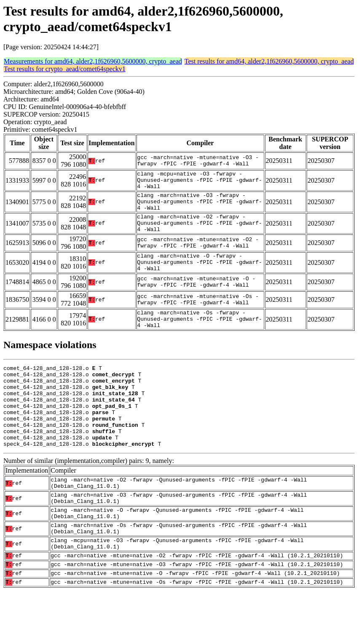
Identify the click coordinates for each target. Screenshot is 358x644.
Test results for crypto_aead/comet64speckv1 (65, 69)
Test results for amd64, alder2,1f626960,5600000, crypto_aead (269, 61)
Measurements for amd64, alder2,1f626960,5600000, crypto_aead (93, 61)
